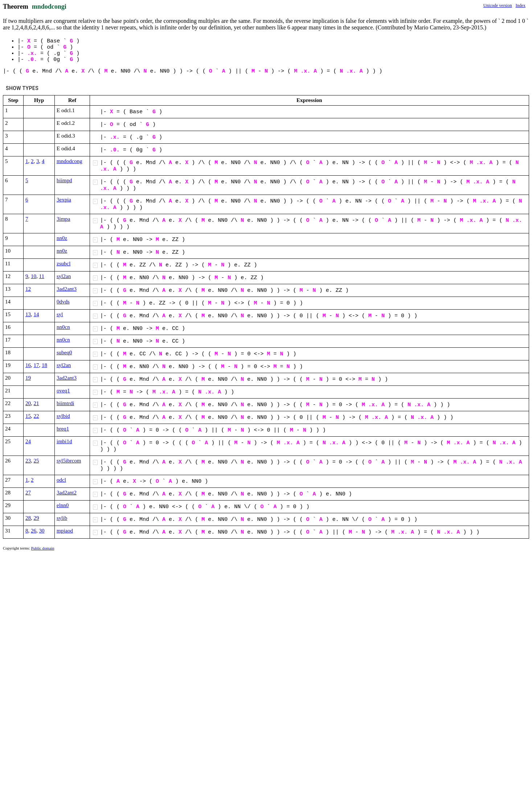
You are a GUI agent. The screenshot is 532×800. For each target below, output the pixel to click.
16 (28, 365)
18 (44, 365)
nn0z (62, 238)
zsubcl (64, 264)
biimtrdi (65, 403)
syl (60, 314)
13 (28, 314)
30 (42, 531)
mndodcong (69, 161)
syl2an (64, 276)
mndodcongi (49, 7)
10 (34, 276)
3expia (64, 200)
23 (28, 461)
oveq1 (63, 391)
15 (28, 416)
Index (521, 5)
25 (36, 461)
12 (28, 289)
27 (28, 493)
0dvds (63, 302)
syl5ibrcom (69, 461)
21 (36, 403)
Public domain (43, 548)
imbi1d (64, 441)
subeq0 (64, 352)
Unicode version (498, 5)
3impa (64, 219)
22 (36, 416)
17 (36, 365)
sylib (62, 518)
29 (36, 518)
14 (36, 314)
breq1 (63, 429)
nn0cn (63, 327)
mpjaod (65, 531)
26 (34, 531)
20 (28, 403)
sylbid (63, 416)
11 (42, 276)
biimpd (64, 180)
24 (28, 441)
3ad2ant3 (67, 289)
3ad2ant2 (67, 493)
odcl (61, 480)
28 (28, 518)
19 (28, 378)
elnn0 (63, 505)
